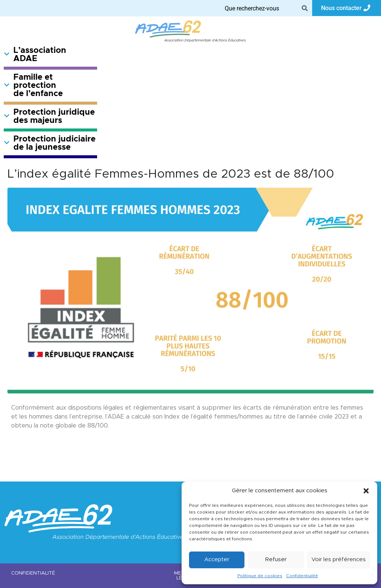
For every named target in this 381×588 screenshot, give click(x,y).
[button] (366, 491)
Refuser (276, 560)
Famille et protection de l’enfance (33, 86)
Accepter (217, 560)
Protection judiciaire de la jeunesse (50, 143)
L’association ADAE (35, 55)
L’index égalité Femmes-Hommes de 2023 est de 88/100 (171, 174)
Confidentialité (302, 576)
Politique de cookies (260, 576)
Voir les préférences (339, 560)
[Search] (305, 8)
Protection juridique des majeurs (49, 117)
